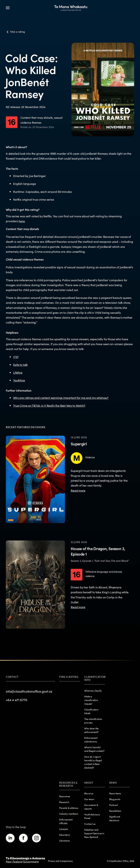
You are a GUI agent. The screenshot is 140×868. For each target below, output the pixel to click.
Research (64, 802)
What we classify (93, 691)
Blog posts (115, 799)
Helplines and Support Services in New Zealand (94, 833)
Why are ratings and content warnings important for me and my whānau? (61, 398)
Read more (78, 490)
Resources (65, 796)
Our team (89, 799)
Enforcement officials (66, 821)
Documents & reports (91, 807)
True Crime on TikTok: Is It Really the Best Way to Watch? (49, 405)
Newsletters (115, 811)
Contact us (90, 824)
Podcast (114, 805)
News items (115, 793)
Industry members (69, 814)
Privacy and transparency (60, 861)
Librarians (64, 840)
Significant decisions (115, 818)
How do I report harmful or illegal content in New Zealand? (93, 762)
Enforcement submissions (91, 740)
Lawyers (64, 829)
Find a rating (69, 677)
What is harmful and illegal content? (94, 749)
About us (89, 793)
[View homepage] (71, 8)
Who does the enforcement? (91, 730)
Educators (65, 835)
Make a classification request (91, 700)
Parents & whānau (69, 808)
